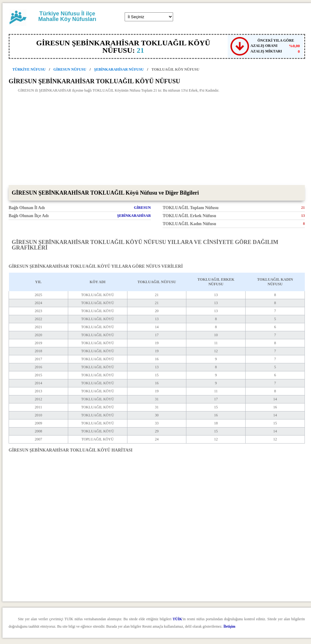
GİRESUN (142, 208)
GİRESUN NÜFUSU (70, 69)
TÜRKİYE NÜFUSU (29, 69)
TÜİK (178, 619)
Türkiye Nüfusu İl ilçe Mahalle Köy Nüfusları (67, 16)
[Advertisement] (157, 139)
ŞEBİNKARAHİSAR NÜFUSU (119, 69)
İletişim (229, 626)
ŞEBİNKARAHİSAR (134, 216)
